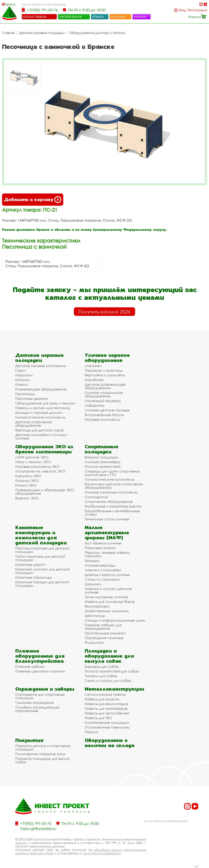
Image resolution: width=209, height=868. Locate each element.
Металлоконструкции (114, 689)
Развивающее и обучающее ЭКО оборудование (45, 492)
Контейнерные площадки (107, 722)
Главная (8, 33)
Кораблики (94, 380)
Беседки (92, 561)
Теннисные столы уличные (107, 519)
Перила (91, 732)
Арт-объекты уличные (103, 543)
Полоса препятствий (103, 466)
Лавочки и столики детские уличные (108, 590)
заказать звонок (70, 16)
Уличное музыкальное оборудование (104, 394)
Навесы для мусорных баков (110, 602)
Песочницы (25, 394)
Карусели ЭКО (28, 476)
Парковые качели (100, 548)
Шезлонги (93, 584)
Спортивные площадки (102, 449)
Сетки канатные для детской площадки (40, 558)
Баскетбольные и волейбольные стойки (112, 513)
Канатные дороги (30, 564)
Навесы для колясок (102, 699)
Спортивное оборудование (109, 502)
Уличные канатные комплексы (111, 492)
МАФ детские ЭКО (32, 457)
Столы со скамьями (102, 579)
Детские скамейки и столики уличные (41, 436)
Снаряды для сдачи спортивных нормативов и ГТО (112, 473)
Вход (183, 10)
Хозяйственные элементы (107, 611)
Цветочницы (95, 616)
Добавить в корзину (33, 200)
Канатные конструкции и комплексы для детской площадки (41, 535)
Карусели (24, 375)
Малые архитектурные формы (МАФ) (107, 532)
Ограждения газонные (104, 638)
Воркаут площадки (101, 457)
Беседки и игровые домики (39, 413)
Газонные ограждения (34, 703)
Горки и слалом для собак (108, 681)
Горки (20, 370)
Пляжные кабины (30, 666)
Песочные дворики (32, 398)
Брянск (10, 4)
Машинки (93, 366)
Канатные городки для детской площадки (42, 584)
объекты (98, 16)
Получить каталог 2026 (104, 312)
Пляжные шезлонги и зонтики (40, 671)
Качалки (22, 380)
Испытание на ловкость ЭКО (40, 471)
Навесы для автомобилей (107, 713)
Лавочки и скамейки (103, 570)
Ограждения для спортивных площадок (40, 696)
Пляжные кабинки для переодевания (103, 627)
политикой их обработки (102, 853)
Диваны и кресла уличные (107, 575)
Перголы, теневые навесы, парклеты (108, 554)
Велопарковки (97, 606)
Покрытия (29, 740)
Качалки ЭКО (27, 481)
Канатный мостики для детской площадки (42, 571)
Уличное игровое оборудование (107, 358)
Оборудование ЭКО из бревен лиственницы (44, 449)
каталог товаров (34, 16)
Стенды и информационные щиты (115, 620)
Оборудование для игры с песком (97, 33)
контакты (140, 16)
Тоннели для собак (101, 676)
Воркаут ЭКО (27, 498)
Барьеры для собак (102, 666)
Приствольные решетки (105, 633)
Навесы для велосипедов (106, 704)
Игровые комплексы (102, 419)
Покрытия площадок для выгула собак (42, 760)
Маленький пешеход (103, 401)
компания (118, 16)
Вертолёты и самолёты (105, 375)
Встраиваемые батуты (104, 415)
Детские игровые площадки (42, 33)
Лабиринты (94, 405)
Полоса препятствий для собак (112, 671)
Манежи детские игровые (107, 410)
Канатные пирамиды (33, 577)
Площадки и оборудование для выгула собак (109, 656)
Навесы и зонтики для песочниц (43, 408)
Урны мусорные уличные (106, 597)
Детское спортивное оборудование (34, 424)
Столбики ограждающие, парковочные (38, 709)
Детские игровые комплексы (41, 366)
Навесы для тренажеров (106, 708)
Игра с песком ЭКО (33, 462)
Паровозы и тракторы (104, 370)
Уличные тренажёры (102, 462)
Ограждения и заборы (45, 689)
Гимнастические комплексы (40, 417)
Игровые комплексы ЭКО (37, 466)
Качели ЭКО (26, 485)
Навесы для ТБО (98, 718)
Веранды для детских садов (39, 430)
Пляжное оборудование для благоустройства (40, 656)
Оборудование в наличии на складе (110, 743)
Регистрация (197, 10)
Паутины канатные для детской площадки (42, 550)
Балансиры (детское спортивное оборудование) (114, 486)
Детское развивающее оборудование (105, 386)
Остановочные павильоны (107, 727)
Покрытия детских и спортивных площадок (43, 747)
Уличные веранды (100, 565)
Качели (21, 384)
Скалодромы (96, 497)
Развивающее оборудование (41, 389)
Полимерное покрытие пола (40, 754)
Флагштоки (94, 642)
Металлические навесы (105, 694)
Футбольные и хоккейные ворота (113, 506)
